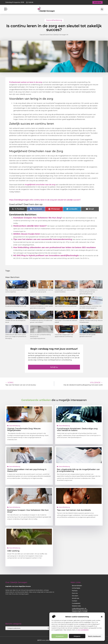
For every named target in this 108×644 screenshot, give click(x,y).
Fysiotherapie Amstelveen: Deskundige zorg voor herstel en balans (77, 429)
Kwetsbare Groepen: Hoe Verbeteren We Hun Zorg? (38, 218)
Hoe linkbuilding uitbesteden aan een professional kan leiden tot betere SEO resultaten (55, 247)
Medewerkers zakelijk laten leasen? (30, 226)
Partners (75, 591)
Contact (75, 601)
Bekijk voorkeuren (94, 636)
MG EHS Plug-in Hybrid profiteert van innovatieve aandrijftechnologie (46, 255)
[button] (102, 617)
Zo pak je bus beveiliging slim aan (16, 306)
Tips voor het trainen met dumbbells (74, 510)
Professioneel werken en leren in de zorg (26, 82)
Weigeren (77, 636)
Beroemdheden (77, 586)
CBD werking (13, 551)
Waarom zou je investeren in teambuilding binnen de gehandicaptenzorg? (88, 292)
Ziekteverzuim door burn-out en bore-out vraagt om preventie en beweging (16, 336)
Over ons (75, 593)
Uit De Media (76, 588)
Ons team (75, 596)
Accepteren (60, 636)
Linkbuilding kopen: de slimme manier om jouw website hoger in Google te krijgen (80, 611)
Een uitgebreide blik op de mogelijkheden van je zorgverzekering (78, 470)
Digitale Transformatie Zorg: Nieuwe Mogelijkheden (24, 429)
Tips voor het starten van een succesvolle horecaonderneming (43, 239)
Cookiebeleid (76, 603)
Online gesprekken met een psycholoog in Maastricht (27, 470)
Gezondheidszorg (54, 20)
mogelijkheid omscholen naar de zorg (40, 185)
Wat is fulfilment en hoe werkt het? (66, 306)
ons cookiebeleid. (83, 630)
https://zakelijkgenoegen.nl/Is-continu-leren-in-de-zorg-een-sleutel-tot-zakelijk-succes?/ (45, 200)
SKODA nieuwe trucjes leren (27, 234)
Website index (76, 606)
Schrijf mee (75, 598)
